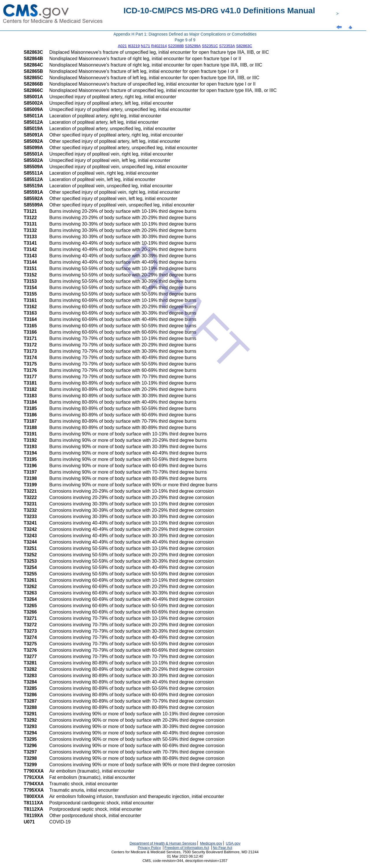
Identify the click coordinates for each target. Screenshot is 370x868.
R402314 (159, 46)
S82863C (244, 46)
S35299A (193, 46)
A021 (122, 46)
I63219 (134, 46)
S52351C (210, 46)
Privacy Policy (149, 848)
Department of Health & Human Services (163, 843)
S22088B (176, 46)
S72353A (227, 46)
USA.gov (233, 843)
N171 (145, 46)
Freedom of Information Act (187, 848)
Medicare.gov (211, 843)
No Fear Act (223, 848)
